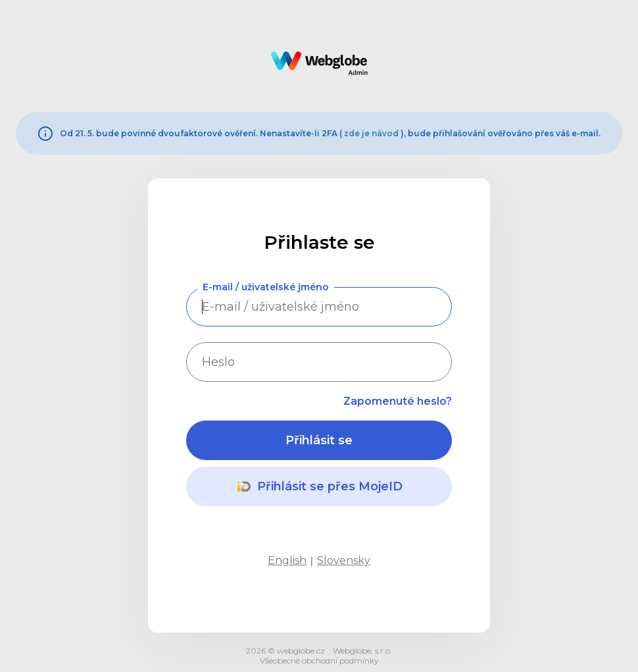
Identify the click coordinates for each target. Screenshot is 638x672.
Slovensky (344, 560)
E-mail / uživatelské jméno (266, 287)
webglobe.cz (301, 651)
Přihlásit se (319, 440)
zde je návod (371, 133)
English (287, 560)
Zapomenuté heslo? (398, 401)
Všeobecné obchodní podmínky (319, 660)
